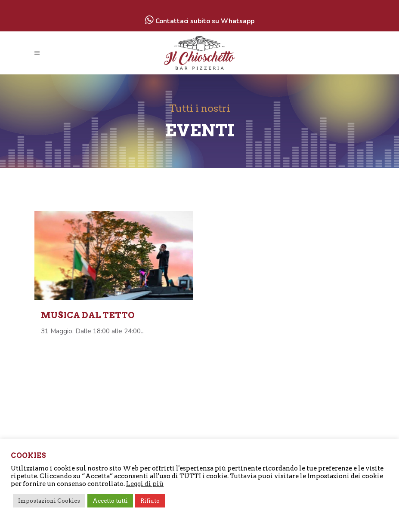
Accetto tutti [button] (110, 501)
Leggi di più (145, 484)
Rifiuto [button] (150, 501)
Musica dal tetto (88, 315)
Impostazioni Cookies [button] (49, 501)
